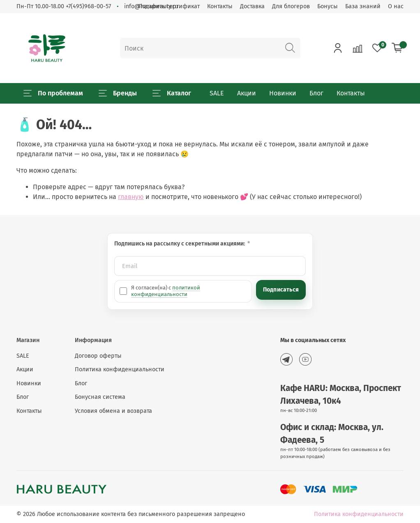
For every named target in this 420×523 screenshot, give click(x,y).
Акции (247, 93)
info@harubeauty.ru (151, 6)
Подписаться (281, 290)
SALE (217, 93)
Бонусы (328, 6)
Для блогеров (291, 6)
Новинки (283, 93)
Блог (316, 93)
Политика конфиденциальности (120, 369)
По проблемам (53, 93)
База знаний (363, 6)
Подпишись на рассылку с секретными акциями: (180, 244)
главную (131, 197)
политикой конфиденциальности (166, 291)
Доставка (252, 6)
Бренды (118, 93)
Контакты (220, 6)
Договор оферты (98, 356)
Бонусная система (100, 397)
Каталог (172, 93)
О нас (396, 6)
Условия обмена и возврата (113, 411)
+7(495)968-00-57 (88, 6)
